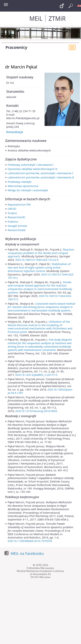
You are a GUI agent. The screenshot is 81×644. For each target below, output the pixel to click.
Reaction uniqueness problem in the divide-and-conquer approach (41, 253)
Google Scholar (18, 226)
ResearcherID (16, 217)
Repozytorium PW (19, 204)
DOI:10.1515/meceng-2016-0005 (36, 411)
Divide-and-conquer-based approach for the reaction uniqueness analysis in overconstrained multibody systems (40, 287)
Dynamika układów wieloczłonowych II (32, 169)
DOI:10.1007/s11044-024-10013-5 (40, 298)
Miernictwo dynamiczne (23, 186)
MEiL (36, 18)
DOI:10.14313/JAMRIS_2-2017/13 (36, 375)
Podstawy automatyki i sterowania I (31, 165)
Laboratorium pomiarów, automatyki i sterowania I (40, 173)
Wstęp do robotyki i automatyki (28, 190)
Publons (13, 222)
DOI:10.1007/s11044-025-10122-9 (37, 260)
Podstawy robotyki (20, 182)
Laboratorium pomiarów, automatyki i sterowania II (41, 177)
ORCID (12, 209)
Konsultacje (15, 132)
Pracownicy (16, 47)
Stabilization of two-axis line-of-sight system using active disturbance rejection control (39, 267)
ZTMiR (57, 18)
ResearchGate (17, 230)
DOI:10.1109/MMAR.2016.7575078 (30, 541)
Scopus (12, 213)
